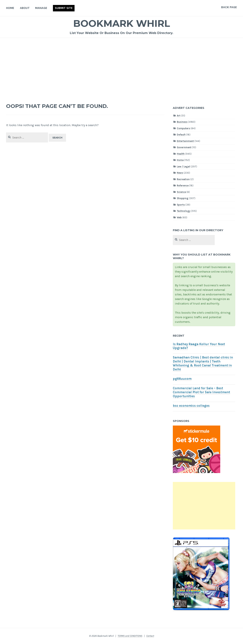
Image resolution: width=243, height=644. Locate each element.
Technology (184, 211)
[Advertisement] (122, 66)
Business (182, 122)
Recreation (183, 179)
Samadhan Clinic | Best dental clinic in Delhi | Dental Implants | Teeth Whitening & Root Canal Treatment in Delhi (203, 363)
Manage (41, 8)
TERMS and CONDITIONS (130, 636)
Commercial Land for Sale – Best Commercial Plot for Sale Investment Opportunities (201, 392)
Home (10, 8)
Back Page (229, 7)
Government (184, 147)
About (25, 8)
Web (179, 217)
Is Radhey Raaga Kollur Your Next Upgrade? (199, 346)
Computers (183, 128)
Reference (183, 186)
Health (181, 154)
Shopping (183, 198)
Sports (181, 205)
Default (181, 135)
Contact (150, 636)
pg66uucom (182, 379)
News (180, 173)
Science (181, 192)
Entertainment (185, 141)
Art (179, 116)
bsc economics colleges (191, 406)
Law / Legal (183, 167)
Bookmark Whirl (121, 23)
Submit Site (64, 8)
